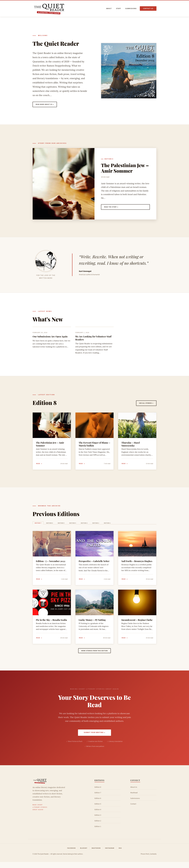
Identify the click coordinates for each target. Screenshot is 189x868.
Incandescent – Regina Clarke (137, 624)
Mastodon (96, 854)
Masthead (134, 799)
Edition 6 (56, 526)
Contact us (148, 9)
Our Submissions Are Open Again (50, 338)
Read (38, 465)
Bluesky (84, 854)
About (109, 9)
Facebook (71, 854)
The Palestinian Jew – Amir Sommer (125, 168)
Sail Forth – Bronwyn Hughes (137, 564)
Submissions (131, 9)
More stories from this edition (94, 656)
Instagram (110, 854)
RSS (120, 854)
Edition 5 (71, 526)
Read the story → (112, 208)
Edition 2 (118, 526)
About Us (134, 793)
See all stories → (145, 404)
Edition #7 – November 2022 (51, 564)
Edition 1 (134, 526)
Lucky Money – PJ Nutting (92, 624)
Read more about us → (46, 105)
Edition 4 (87, 526)
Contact (133, 810)
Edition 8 (109, 160)
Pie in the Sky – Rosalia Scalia (51, 624)
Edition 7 (40, 526)
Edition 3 (103, 526)
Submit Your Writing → (94, 738)
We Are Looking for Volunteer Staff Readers (93, 339)
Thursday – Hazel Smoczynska (131, 445)
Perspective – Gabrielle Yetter (94, 564)
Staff (119, 9)
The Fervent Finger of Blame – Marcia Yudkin (94, 445)
